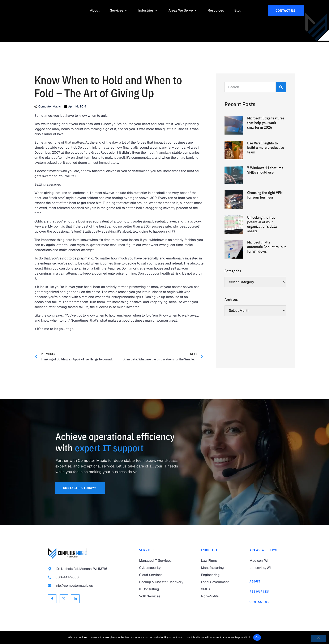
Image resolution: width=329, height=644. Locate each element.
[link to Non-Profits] (217, 596)
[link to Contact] (265, 602)
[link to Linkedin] (75, 599)
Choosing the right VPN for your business (265, 195)
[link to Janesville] (265, 568)
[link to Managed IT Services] (162, 561)
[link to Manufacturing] (217, 568)
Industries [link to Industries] (211, 550)
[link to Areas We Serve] (181, 10)
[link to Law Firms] (217, 561)
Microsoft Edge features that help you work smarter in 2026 (266, 123)
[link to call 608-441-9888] (85, 577)
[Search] (281, 87)
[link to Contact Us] (286, 10)
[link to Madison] (265, 561)
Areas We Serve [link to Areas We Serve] (264, 550)
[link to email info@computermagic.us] (85, 586)
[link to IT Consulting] (162, 589)
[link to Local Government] (217, 582)
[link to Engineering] (217, 575)
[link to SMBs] (217, 589)
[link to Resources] (216, 10)
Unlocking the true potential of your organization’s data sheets (262, 224)
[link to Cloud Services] (162, 575)
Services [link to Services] (147, 550)
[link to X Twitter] (64, 599)
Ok (257, 637)
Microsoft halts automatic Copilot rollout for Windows (266, 247)
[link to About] (95, 10)
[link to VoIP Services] (162, 596)
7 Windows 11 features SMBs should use (265, 170)
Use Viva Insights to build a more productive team (266, 148)
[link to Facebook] (52, 599)
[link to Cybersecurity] (162, 568)
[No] (318, 639)
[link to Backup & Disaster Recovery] (162, 582)
